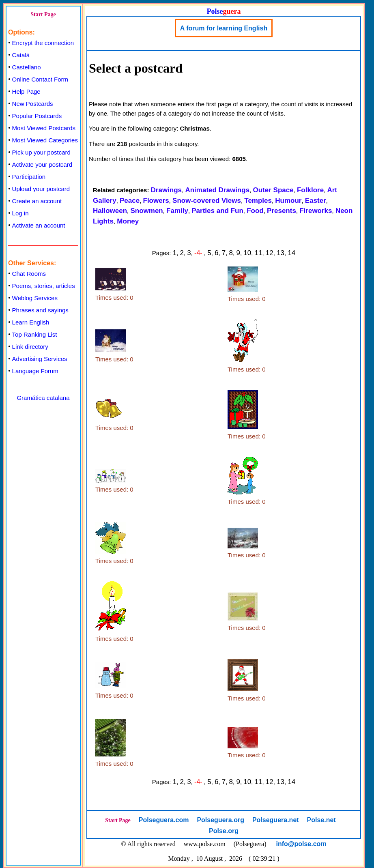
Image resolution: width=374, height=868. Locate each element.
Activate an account (39, 225)
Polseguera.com (164, 820)
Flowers (156, 201)
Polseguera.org (220, 820)
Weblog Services (35, 298)
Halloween (110, 211)
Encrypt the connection (43, 43)
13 (280, 253)
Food (255, 211)
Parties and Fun (217, 211)
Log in (20, 213)
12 (270, 253)
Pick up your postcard (41, 152)
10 (247, 253)
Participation (29, 177)
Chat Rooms (29, 274)
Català (21, 55)
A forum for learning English (224, 28)
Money (128, 221)
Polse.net (321, 820)
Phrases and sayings (40, 310)
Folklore (310, 190)
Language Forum (35, 371)
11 (259, 253)
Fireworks (316, 211)
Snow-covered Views (207, 201)
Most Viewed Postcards (44, 128)
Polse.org (224, 831)
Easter (316, 201)
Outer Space (273, 190)
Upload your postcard (41, 189)
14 (291, 253)
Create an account (37, 201)
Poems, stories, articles (44, 286)
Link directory (30, 347)
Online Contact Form (40, 79)
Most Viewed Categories (45, 140)
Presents (282, 211)
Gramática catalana (43, 398)
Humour (288, 201)
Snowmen (146, 211)
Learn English (31, 322)
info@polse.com (301, 844)
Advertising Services (40, 359)
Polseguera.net (276, 820)
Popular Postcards (37, 116)
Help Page (26, 91)
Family (177, 211)
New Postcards (33, 104)
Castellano (27, 67)
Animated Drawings (217, 190)
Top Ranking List (35, 334)
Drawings (167, 190)
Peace (130, 201)
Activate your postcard (42, 164)
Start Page (43, 14)
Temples (258, 201)
